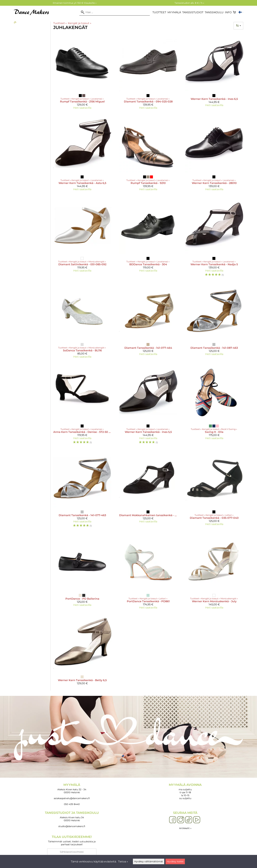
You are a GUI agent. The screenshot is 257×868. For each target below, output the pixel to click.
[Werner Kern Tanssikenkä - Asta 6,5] (82, 154)
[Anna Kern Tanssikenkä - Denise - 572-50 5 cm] (82, 405)
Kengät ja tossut (79, 23)
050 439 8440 (72, 804)
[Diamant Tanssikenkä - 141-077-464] (148, 321)
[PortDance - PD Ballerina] (82, 572)
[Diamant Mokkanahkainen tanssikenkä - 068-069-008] (148, 490)
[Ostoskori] (234, 12)
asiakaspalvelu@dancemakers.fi (72, 798)
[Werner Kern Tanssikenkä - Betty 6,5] (82, 651)
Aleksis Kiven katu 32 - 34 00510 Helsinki (72, 788)
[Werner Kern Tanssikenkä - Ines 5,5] (148, 405)
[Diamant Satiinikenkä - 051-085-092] (82, 238)
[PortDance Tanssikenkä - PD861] (148, 572)
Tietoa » (123, 862)
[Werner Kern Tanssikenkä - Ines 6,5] (214, 72)
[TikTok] (189, 820)
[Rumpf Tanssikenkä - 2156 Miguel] (82, 72)
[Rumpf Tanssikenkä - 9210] (148, 154)
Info (228, 12)
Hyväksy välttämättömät (149, 861)
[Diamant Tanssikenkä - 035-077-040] (214, 490)
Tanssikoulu (214, 12)
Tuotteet (159, 12)
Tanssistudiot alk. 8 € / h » (189, 3)
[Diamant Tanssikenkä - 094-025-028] (148, 72)
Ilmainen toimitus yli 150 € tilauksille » (75, 3)
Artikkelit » (185, 828)
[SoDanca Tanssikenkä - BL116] (82, 321)
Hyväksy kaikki (175, 861)
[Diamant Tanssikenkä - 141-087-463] (214, 321)
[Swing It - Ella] (214, 405)
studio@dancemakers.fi (72, 826)
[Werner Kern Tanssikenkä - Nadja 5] (214, 238)
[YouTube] (197, 820)
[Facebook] (173, 820)
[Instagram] (181, 820)
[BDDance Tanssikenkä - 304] (148, 238)
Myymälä (174, 12)
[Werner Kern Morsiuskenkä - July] (214, 572)
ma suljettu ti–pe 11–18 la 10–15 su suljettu (185, 791)
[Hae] (115, 12)
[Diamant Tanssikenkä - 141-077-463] (82, 490)
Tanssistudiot (193, 12)
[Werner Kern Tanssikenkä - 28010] (214, 154)
